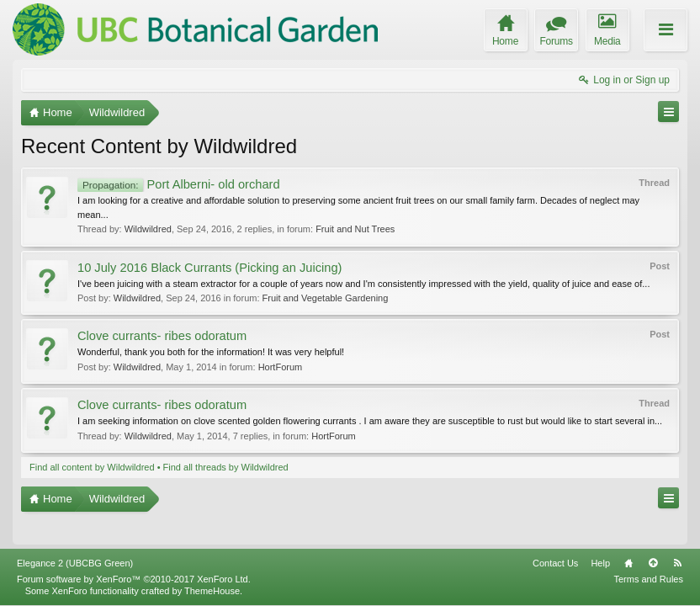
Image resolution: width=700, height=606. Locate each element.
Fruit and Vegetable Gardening (326, 298)
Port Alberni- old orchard (179, 184)
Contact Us (555, 563)
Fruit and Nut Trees (355, 229)
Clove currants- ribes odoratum (162, 336)
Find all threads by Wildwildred (226, 467)
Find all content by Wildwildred (92, 467)
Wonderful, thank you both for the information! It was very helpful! (211, 352)
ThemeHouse (212, 591)
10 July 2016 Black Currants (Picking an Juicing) (209, 268)
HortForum (281, 367)
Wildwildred (148, 229)
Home (628, 563)
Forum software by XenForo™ (134, 579)
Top (653, 563)
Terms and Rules (648, 579)
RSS (677, 563)
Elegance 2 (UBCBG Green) (75, 563)
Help (600, 563)
